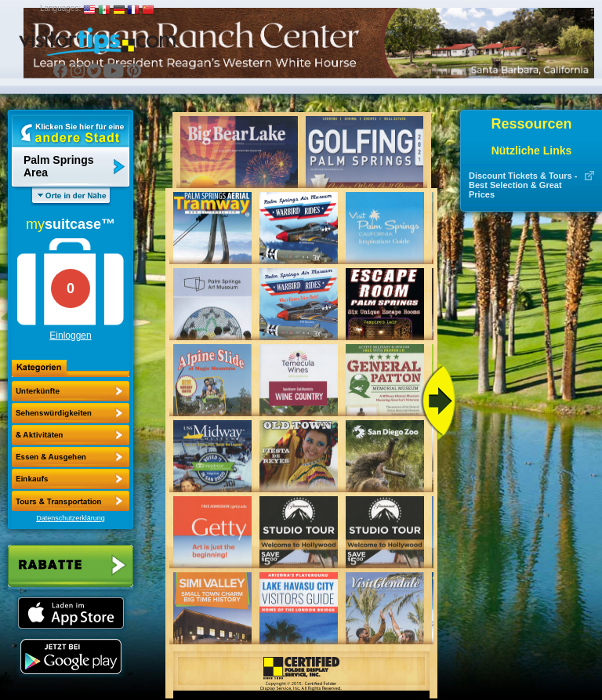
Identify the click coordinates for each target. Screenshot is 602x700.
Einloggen (70, 335)
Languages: (60, 8)
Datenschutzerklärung (71, 518)
